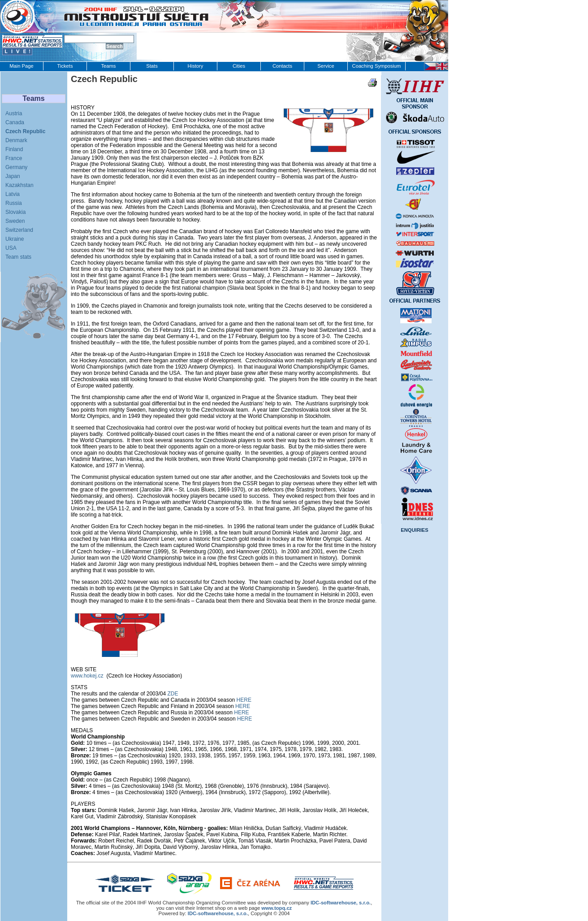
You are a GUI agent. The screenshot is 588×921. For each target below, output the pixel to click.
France (14, 158)
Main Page (22, 66)
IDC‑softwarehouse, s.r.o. (341, 903)
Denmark (16, 140)
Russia (14, 203)
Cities (239, 66)
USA (11, 248)
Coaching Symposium (377, 66)
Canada (15, 122)
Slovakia (15, 212)
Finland (14, 149)
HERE (244, 700)
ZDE (173, 694)
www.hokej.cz (87, 676)
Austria (14, 113)
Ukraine (15, 239)
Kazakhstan (19, 185)
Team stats (18, 257)
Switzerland (19, 230)
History (196, 66)
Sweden (15, 221)
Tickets (65, 66)
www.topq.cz (277, 908)
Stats (152, 66)
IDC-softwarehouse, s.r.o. (218, 913)
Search (115, 46)
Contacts (282, 66)
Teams (109, 66)
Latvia (13, 194)
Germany (16, 167)
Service (326, 66)
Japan (13, 176)
